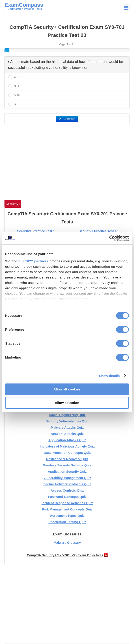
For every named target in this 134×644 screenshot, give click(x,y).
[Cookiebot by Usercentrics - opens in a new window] (109, 238)
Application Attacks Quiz (67, 440)
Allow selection (67, 403)
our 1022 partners (33, 261)
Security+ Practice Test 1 (36, 231)
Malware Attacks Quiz (67, 428)
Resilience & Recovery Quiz (67, 459)
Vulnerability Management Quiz (67, 478)
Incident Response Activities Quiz (67, 503)
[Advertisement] (68, 160)
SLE (17, 104)
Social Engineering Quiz (67, 415)
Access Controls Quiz (67, 490)
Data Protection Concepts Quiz (67, 453)
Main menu (126, 8)
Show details (109, 376)
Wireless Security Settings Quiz (67, 465)
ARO (17, 95)
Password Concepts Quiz (67, 497)
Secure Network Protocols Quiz (67, 484)
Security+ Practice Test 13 (98, 231)
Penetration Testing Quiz (67, 522)
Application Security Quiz (67, 472)
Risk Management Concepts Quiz (67, 509)
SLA (17, 86)
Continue (67, 119)
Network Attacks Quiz (67, 434)
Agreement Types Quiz (67, 516)
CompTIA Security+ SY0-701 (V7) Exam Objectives (65, 555)
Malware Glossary (67, 543)
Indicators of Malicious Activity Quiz (67, 446)
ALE (17, 77)
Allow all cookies (67, 389)
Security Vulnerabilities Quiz (67, 421)
